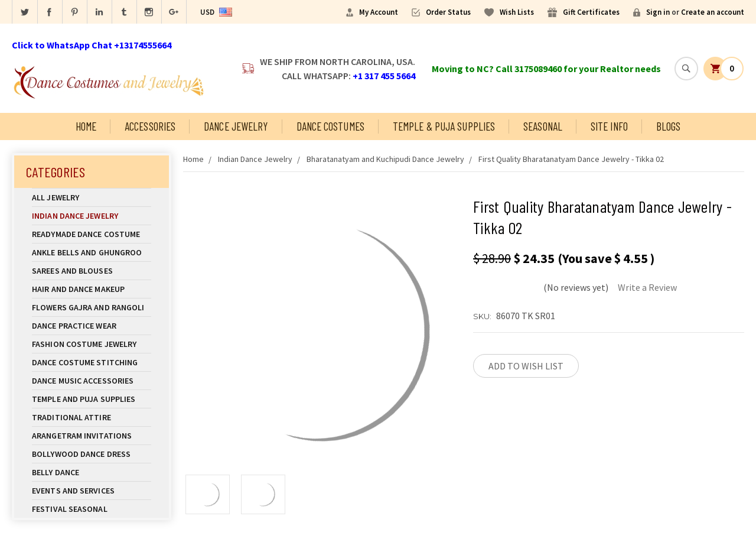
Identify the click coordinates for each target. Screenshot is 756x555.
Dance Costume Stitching (85, 362)
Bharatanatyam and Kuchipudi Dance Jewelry (385, 159)
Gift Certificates (591, 12)
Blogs (669, 126)
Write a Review (647, 287)
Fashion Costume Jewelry (92, 344)
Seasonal (543, 126)
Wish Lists (517, 12)
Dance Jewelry (236, 126)
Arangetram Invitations (82, 436)
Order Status (448, 12)
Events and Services (73, 491)
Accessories (150, 126)
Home (86, 126)
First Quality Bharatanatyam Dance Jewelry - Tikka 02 (571, 159)
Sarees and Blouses (92, 271)
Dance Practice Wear (92, 326)
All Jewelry (92, 197)
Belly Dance (92, 472)
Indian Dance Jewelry (92, 216)
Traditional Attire (71, 417)
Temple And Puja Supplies (92, 399)
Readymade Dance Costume (92, 234)
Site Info (609, 126)
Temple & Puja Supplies (444, 126)
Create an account (713, 12)
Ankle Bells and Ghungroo (87, 252)
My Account (379, 12)
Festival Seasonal (70, 509)
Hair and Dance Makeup (92, 289)
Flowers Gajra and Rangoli (88, 307)
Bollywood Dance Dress (81, 454)
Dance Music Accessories (83, 381)
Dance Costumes (330, 126)
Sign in (658, 12)
